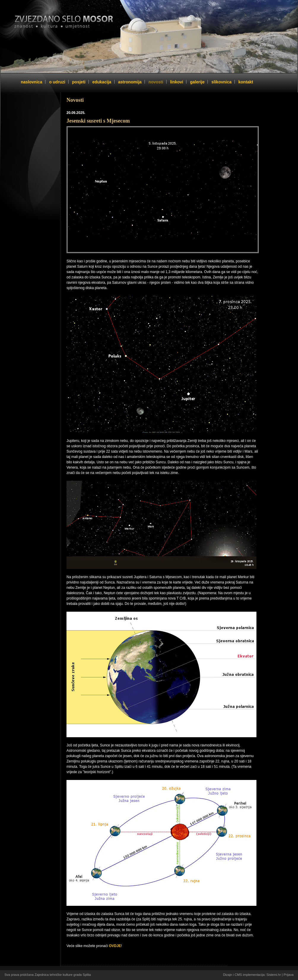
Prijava (289, 975)
